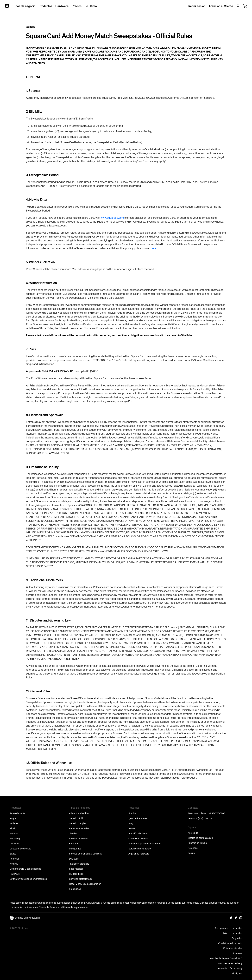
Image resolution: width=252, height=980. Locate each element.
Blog (131, 823)
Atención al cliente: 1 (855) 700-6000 (206, 813)
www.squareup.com (112, 218)
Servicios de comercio (140, 849)
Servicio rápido (77, 818)
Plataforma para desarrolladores (145, 844)
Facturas (14, 834)
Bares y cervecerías (79, 828)
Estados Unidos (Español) (25, 918)
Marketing (15, 839)
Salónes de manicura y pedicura (85, 854)
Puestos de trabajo (197, 843)
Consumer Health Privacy (229, 963)
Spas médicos (76, 869)
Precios (132, 813)
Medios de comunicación (200, 838)
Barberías (74, 844)
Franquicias (75, 889)
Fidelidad (14, 844)
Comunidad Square (138, 839)
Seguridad (237, 938)
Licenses (238, 953)
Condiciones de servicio (230, 943)
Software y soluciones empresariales (28, 879)
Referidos (193, 848)
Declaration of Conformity (229, 968)
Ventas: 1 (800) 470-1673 (201, 818)
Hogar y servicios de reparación (85, 884)
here (154, 248)
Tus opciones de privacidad (228, 928)
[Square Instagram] (241, 918)
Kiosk (13, 828)
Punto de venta (17, 813)
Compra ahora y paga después (25, 869)
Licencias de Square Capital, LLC (225, 958)
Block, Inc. (237, 973)
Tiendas (73, 834)
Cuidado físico (76, 874)
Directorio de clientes (20, 849)
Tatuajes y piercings (79, 864)
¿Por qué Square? (138, 818)
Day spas (74, 859)
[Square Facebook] (236, 918)
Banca (13, 854)
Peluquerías (75, 849)
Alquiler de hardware (139, 854)
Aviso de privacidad (232, 933)
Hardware (15, 874)
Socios (191, 853)
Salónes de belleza (79, 839)
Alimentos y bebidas (79, 813)
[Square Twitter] (231, 918)
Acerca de (193, 833)
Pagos (13, 818)
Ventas (132, 828)
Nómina (14, 864)
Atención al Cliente (138, 834)
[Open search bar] (238, 6)
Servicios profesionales (81, 879)
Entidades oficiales (233, 948)
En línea (14, 823)
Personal (14, 859)
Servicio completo (78, 823)
